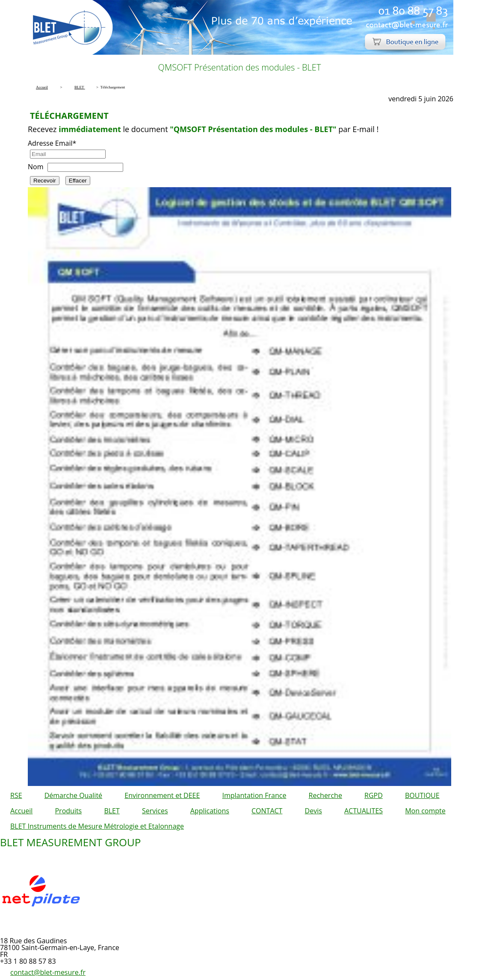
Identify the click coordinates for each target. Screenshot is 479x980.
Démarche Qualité (73, 795)
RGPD (374, 795)
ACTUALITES (364, 811)
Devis (313, 811)
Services (155, 811)
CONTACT (267, 811)
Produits (68, 811)
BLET (112, 811)
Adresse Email (52, 143)
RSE (16, 795)
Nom (35, 167)
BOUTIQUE (422, 795)
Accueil (21, 811)
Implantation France (254, 795)
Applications (210, 811)
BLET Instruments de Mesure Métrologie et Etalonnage (97, 826)
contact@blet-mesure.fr (48, 972)
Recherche (325, 795)
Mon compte (425, 811)
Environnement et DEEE (162, 795)
